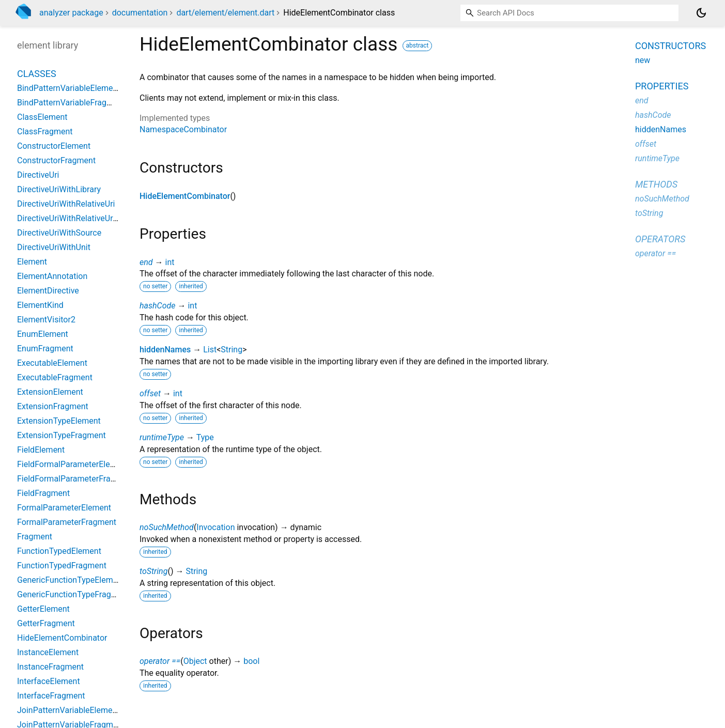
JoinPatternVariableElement (68, 710)
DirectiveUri (38, 175)
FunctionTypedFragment (62, 566)
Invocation (215, 527)
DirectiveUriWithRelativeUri (66, 204)
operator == (160, 661)
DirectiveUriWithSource (59, 233)
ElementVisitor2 (46, 320)
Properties (662, 86)
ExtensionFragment (53, 406)
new (643, 60)
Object (195, 661)
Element (32, 262)
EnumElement (43, 334)
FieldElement (41, 450)
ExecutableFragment (55, 377)
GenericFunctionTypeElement (71, 580)
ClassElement (42, 117)
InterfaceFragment (51, 696)
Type (205, 437)
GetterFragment (46, 623)
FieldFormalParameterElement (73, 464)
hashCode (157, 306)
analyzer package (71, 13)
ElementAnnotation (52, 276)
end (146, 262)
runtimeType (162, 437)
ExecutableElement (52, 363)
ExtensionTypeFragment (61, 435)
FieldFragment (43, 493)
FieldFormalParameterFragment (75, 479)
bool (251, 661)
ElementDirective (48, 291)
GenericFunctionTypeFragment (73, 594)
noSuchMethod (167, 527)
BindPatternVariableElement (69, 88)
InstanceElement (48, 652)
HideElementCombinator (185, 196)
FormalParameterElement (64, 508)
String (232, 350)
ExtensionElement (50, 392)
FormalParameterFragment (67, 522)
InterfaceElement (49, 681)
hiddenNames (165, 350)
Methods (656, 184)
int (169, 262)
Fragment (35, 537)
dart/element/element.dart (225, 13)
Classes (37, 74)
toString (153, 571)
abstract (418, 45)
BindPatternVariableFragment (71, 103)
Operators (660, 239)
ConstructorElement (54, 146)
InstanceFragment (50, 667)
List (210, 350)
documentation (140, 13)
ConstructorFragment (56, 160)
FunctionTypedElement (59, 551)
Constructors (670, 46)
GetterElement (43, 609)
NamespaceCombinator (183, 129)
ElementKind (40, 305)
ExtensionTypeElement (59, 421)
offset (150, 393)
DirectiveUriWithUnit (54, 247)
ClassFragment (45, 131)
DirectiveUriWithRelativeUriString (77, 218)
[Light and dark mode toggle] (701, 13)
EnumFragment (45, 348)
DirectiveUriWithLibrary (59, 189)
